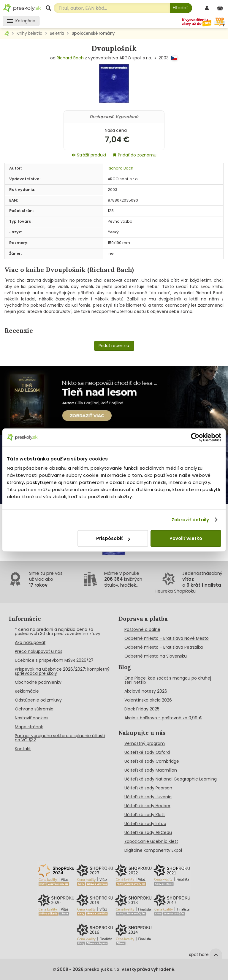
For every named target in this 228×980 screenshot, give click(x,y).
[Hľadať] (181, 8)
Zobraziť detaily (190, 520)
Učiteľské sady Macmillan (151, 770)
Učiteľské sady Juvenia (148, 797)
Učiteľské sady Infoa (145, 824)
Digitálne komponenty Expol (153, 850)
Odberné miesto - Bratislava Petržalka (164, 647)
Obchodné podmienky (38, 682)
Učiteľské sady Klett (145, 815)
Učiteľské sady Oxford (147, 752)
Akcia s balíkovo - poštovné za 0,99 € (163, 718)
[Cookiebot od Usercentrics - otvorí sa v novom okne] (195, 437)
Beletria (57, 33)
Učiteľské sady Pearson (148, 788)
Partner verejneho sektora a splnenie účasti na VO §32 (60, 738)
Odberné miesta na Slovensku (156, 656)
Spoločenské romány (93, 33)
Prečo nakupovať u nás (39, 651)
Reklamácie (27, 691)
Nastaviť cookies (32, 718)
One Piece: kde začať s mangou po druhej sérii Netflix (168, 680)
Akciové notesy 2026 (146, 691)
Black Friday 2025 (142, 709)
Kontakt (23, 749)
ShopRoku (185, 591)
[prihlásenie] (208, 8)
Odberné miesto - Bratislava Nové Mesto (167, 638)
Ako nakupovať (30, 642)
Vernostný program (145, 743)
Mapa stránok (29, 727)
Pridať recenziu (114, 346)
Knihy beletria (30, 33)
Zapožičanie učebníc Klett (151, 841)
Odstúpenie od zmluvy (38, 700)
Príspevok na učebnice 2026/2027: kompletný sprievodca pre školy (62, 671)
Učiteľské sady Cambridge (152, 761)
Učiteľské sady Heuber (147, 806)
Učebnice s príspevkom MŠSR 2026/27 (54, 660)
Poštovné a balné (142, 629)
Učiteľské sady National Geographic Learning (171, 779)
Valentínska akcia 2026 (148, 700)
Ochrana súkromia (34, 709)
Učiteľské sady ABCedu (148, 832)
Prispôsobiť (113, 538)
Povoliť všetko (186, 538)
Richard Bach (70, 58)
